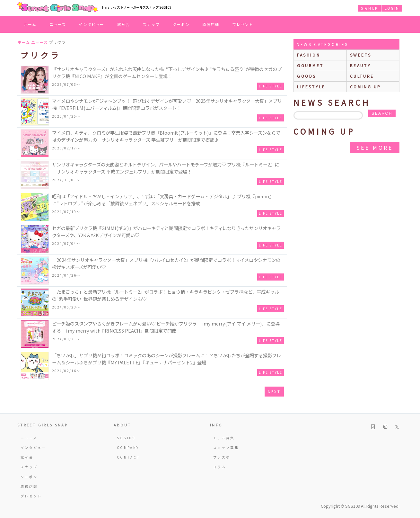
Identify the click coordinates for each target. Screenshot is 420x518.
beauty (361, 65)
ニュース (58, 24)
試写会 (124, 24)
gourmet (310, 65)
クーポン (181, 24)
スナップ (151, 24)
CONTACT (129, 457)
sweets (361, 55)
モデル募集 (224, 438)
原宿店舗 (211, 24)
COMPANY (128, 447)
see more (375, 147)
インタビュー (91, 24)
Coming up (366, 87)
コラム (220, 467)
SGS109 (126, 438)
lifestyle (311, 87)
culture (362, 76)
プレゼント (243, 24)
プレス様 (222, 457)
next (274, 391)
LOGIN (392, 8)
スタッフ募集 (226, 447)
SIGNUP (369, 8)
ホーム (30, 24)
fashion (309, 55)
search (382, 113)
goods (307, 76)
